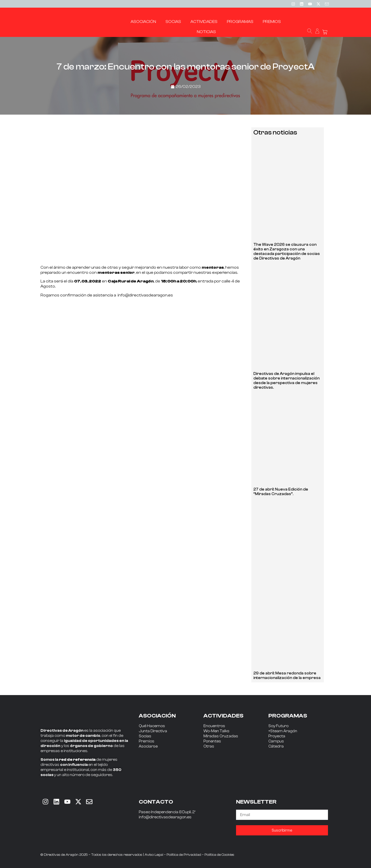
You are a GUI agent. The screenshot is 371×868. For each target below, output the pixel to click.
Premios (147, 741)
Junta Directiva (153, 731)
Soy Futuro (278, 726)
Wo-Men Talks (216, 731)
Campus (276, 741)
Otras (209, 746)
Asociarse (148, 746)
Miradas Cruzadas (221, 736)
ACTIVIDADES (223, 716)
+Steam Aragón (283, 731)
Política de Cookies (219, 855)
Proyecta (277, 736)
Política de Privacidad (184, 855)
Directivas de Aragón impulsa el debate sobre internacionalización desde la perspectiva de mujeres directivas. (286, 381)
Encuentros (214, 726)
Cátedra (276, 746)
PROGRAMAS (288, 716)
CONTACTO (156, 802)
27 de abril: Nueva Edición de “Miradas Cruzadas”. (281, 492)
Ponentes (212, 741)
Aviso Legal (154, 855)
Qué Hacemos (152, 726)
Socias (145, 736)
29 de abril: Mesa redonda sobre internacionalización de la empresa (287, 676)
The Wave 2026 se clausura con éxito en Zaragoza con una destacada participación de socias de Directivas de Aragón (287, 252)
